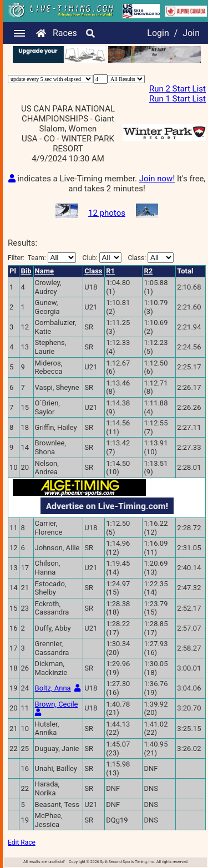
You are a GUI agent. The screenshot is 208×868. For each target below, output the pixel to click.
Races (65, 33)
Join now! (157, 179)
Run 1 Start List (177, 99)
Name (44, 271)
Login (158, 33)
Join (191, 33)
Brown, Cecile (57, 704)
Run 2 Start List (177, 89)
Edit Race (22, 842)
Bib (26, 271)
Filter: (42, 258)
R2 (148, 271)
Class (93, 271)
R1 (110, 271)
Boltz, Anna (53, 688)
